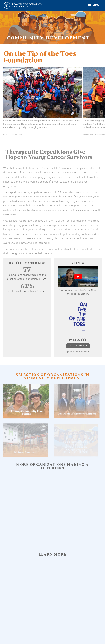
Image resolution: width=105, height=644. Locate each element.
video (70, 290)
